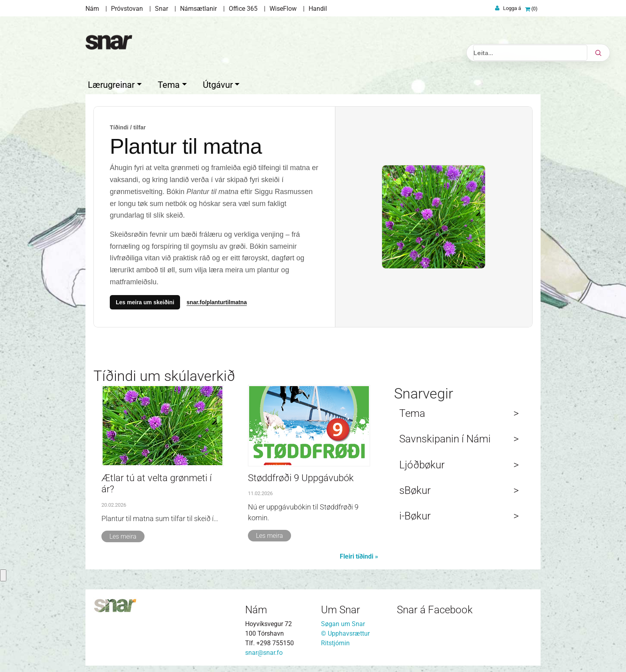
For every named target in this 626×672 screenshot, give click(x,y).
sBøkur (415, 489)
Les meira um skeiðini (145, 301)
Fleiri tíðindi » (359, 555)
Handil (318, 9)
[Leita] (530, 53)
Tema (412, 412)
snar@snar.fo (264, 651)
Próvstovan (127, 9)
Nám (92, 9)
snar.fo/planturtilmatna (217, 301)
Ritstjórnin (335, 641)
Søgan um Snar (343, 622)
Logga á (512, 8)
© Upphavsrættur (345, 632)
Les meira (123, 535)
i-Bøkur (415, 514)
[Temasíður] (313, 215)
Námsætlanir (198, 9)
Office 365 (243, 9)
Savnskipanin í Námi (445, 437)
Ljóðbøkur (422, 463)
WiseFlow (283, 9)
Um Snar (341, 608)
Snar (161, 9)
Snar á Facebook (435, 608)
